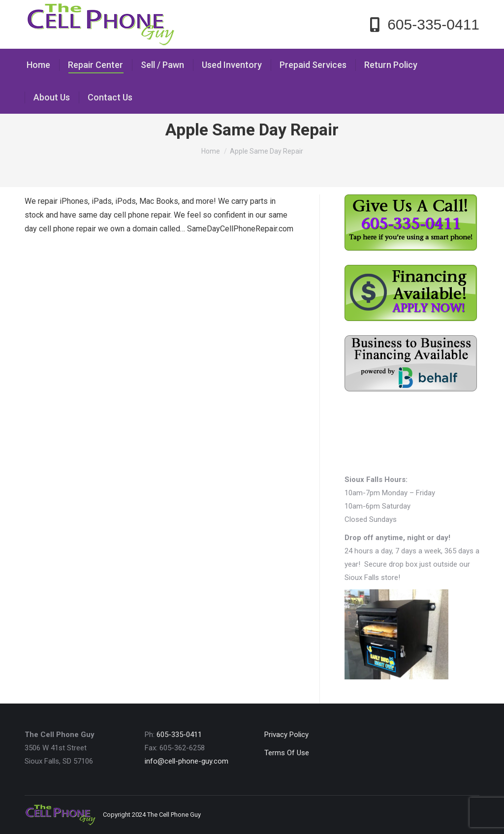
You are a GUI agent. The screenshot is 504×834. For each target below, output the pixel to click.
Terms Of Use (287, 753)
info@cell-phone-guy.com (187, 761)
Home (211, 151)
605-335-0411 (179, 735)
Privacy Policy (286, 735)
